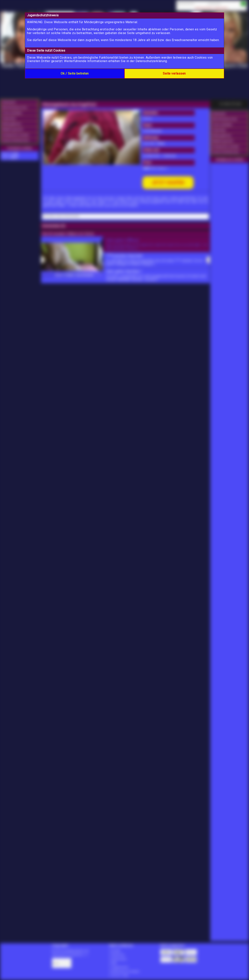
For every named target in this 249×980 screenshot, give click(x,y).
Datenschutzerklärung (151, 61)
